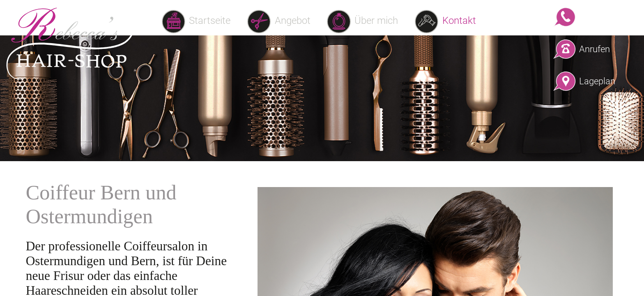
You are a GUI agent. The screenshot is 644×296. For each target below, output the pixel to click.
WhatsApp (595, 17)
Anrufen (595, 49)
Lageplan (595, 81)
